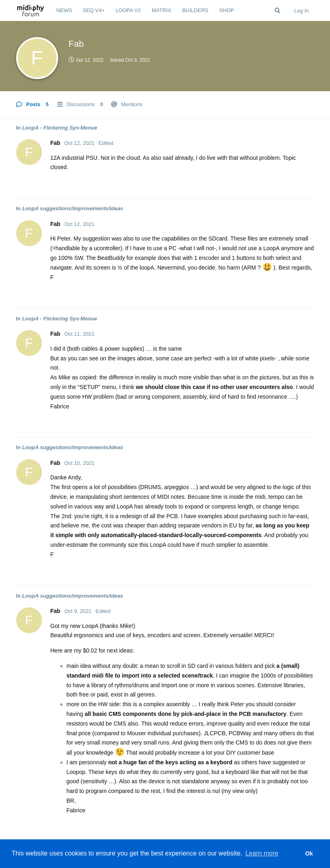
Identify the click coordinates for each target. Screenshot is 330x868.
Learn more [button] (262, 853)
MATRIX (162, 10)
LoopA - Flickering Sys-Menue (60, 128)
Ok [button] (309, 853)
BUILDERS (195, 10)
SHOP (227, 10)
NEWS (64, 10)
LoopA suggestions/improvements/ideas (73, 208)
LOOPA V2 (128, 10)
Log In (301, 11)
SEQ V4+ (94, 10)
